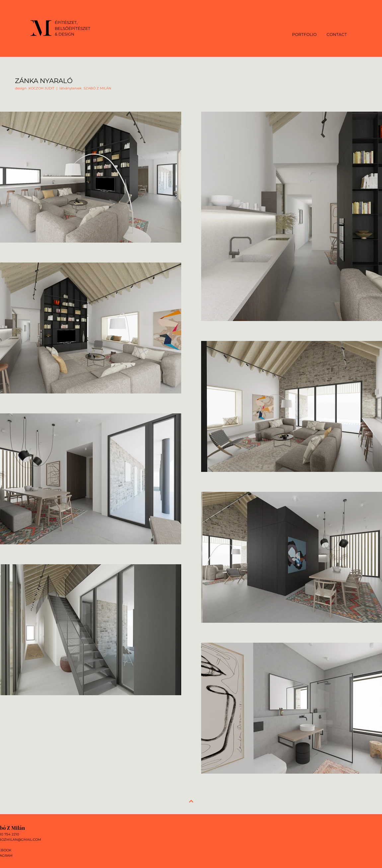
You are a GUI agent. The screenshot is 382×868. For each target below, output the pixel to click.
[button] (304, 34)
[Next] (191, 801)
